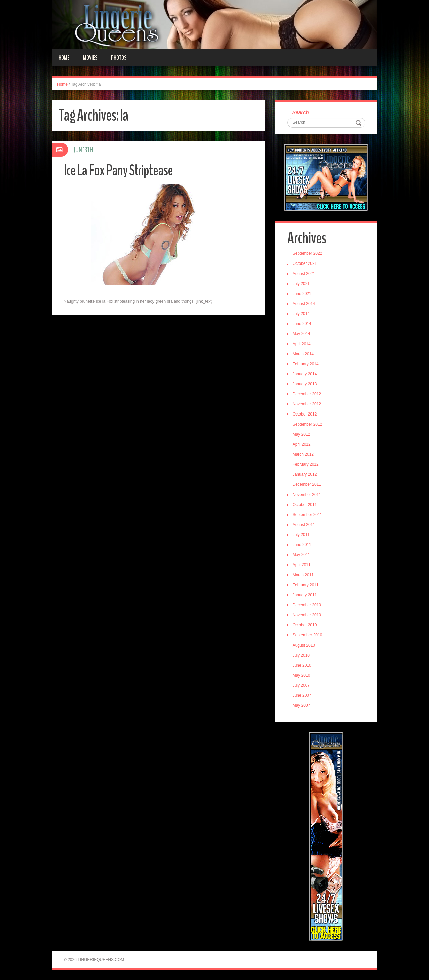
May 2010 (301, 675)
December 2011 (307, 484)
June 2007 (302, 695)
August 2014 (304, 304)
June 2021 (302, 294)
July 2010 (301, 655)
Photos (119, 58)
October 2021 (305, 263)
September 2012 (308, 424)
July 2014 (301, 314)
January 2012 (305, 474)
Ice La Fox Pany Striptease (118, 171)
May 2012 (301, 434)
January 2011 (305, 595)
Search (301, 112)
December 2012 (307, 394)
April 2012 (302, 444)
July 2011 (301, 535)
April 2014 (302, 344)
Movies (90, 58)
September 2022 (308, 253)
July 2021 (301, 284)
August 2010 (304, 645)
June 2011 (302, 545)
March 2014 (303, 354)
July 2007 (301, 685)
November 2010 (307, 615)
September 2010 (308, 635)
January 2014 (305, 374)
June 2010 (302, 665)
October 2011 (305, 505)
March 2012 (303, 454)
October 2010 (305, 625)
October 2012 (305, 414)
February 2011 (306, 585)
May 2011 (301, 555)
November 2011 (307, 495)
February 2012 (306, 464)
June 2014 (302, 324)
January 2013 (305, 384)
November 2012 (307, 404)
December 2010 (307, 605)
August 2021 (304, 274)
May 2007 (301, 705)
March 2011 (303, 575)
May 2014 (301, 334)
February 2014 (306, 364)
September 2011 (308, 515)
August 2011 (304, 525)
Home (64, 58)
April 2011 (302, 565)
